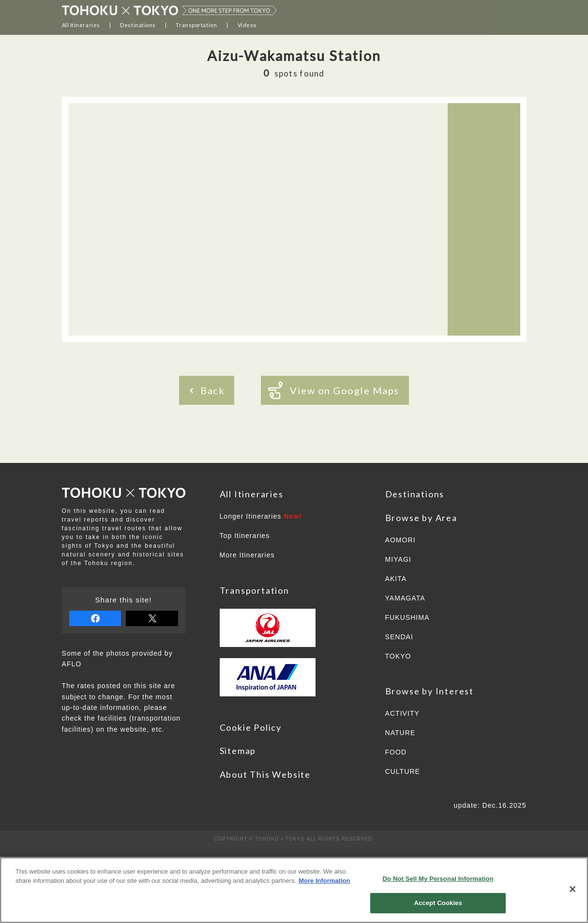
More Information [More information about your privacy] (324, 881)
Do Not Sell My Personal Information (438, 879)
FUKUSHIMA (407, 617)
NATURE (400, 733)
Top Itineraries (245, 536)
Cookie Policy (251, 727)
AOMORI (400, 540)
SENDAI (399, 637)
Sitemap (238, 751)
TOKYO (398, 656)
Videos (247, 25)
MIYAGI (398, 559)
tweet (152, 618)
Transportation (196, 25)
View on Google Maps (334, 390)
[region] (294, 890)
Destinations (138, 25)
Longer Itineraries (261, 516)
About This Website (265, 774)
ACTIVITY (402, 713)
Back (207, 390)
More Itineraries (247, 555)
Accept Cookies (438, 903)
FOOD (396, 752)
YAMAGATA (405, 598)
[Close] (573, 889)
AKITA (396, 579)
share (95, 618)
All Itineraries (81, 25)
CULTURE (403, 771)
